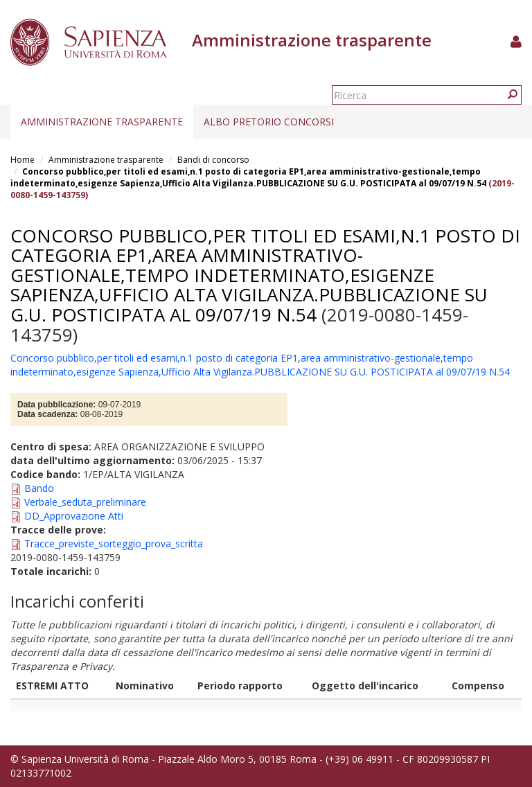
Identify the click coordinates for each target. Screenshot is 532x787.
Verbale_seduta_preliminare (85, 502)
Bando (39, 488)
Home (23, 160)
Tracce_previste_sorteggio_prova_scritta (114, 543)
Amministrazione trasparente (102, 122)
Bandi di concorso (213, 160)
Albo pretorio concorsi (269, 122)
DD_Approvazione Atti (74, 516)
